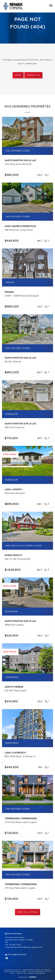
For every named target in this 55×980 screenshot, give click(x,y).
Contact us (33, 75)
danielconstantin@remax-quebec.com (26, 947)
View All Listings (28, 912)
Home (18, 75)
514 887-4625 (15, 945)
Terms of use (21, 973)
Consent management (36, 973)
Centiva (32, 977)
